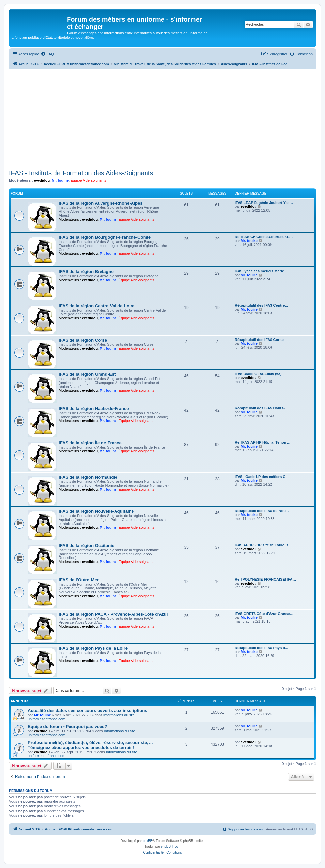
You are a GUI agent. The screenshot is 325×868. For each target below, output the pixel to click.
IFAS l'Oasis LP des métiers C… (262, 477)
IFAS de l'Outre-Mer (79, 580)
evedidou (42, 180)
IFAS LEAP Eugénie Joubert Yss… (264, 203)
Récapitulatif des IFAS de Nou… (262, 511)
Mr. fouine (60, 180)
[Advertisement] (162, 118)
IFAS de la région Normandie (88, 477)
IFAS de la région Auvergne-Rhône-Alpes (101, 203)
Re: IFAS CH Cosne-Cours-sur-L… (264, 237)
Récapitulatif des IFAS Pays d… (262, 648)
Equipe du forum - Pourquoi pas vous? (67, 727)
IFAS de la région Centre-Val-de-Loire (97, 306)
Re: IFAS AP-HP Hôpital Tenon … (263, 442)
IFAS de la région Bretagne (86, 272)
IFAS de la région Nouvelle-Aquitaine (96, 511)
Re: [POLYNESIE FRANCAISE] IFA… (265, 579)
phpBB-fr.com (171, 847)
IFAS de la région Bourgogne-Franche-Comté (105, 237)
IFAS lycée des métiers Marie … (262, 271)
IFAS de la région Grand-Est (87, 374)
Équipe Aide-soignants (88, 180)
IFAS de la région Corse (83, 340)
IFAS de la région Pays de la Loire (93, 648)
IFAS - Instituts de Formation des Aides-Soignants (81, 173)
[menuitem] (47, 54)
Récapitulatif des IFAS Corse (259, 340)
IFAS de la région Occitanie (86, 546)
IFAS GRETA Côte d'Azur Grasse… (264, 614)
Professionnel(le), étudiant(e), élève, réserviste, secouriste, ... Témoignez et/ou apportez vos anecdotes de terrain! (90, 745)
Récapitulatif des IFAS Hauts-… (261, 408)
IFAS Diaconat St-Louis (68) (258, 374)
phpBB (147, 841)
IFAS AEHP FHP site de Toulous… (263, 545)
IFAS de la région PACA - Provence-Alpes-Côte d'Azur (114, 614)
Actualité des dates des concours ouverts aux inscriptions (87, 711)
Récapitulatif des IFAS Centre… (261, 305)
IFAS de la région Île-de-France (90, 443)
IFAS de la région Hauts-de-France (94, 409)
